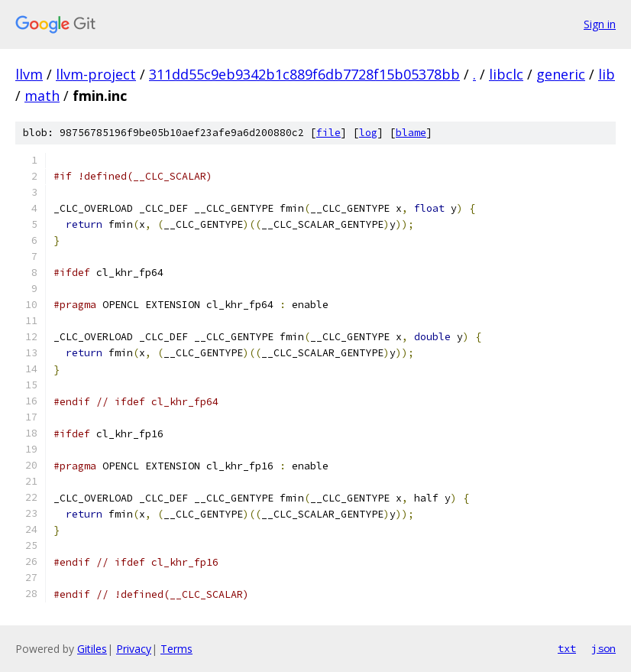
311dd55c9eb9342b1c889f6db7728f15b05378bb (304, 74)
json (603, 648)
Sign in (600, 24)
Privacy (134, 649)
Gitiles (92, 649)
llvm (29, 74)
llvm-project (96, 74)
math (42, 96)
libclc (506, 74)
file (328, 133)
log (368, 133)
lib (607, 74)
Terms (176, 649)
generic (561, 74)
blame (411, 133)
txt (567, 648)
